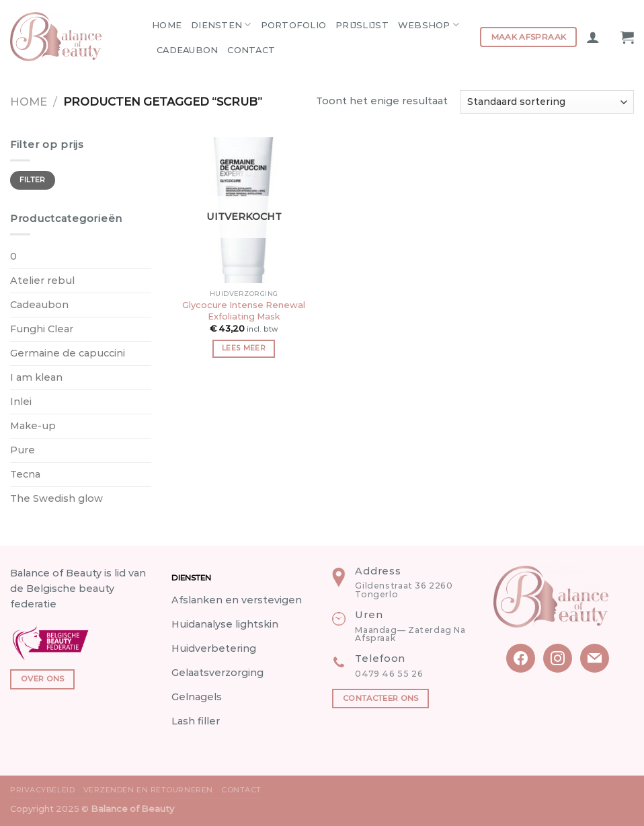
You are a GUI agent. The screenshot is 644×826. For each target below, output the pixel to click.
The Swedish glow (56, 498)
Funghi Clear (42, 329)
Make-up (33, 426)
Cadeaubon (187, 50)
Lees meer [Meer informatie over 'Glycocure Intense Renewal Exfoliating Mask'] (244, 348)
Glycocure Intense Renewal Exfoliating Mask (244, 310)
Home (167, 25)
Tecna (25, 474)
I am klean (36, 377)
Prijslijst (362, 25)
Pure (23, 450)
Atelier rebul (42, 280)
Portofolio (294, 25)
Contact (251, 50)
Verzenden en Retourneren (148, 790)
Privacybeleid (42, 790)
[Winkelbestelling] (547, 102)
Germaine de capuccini (68, 353)
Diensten (221, 25)
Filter (33, 180)
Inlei (21, 402)
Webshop (429, 25)
